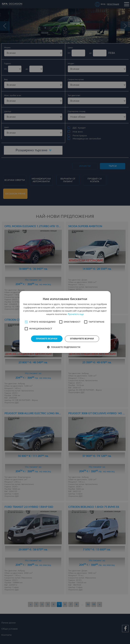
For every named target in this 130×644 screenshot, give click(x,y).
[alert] (65, 322)
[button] (65, 347)
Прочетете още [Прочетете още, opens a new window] (76, 314)
